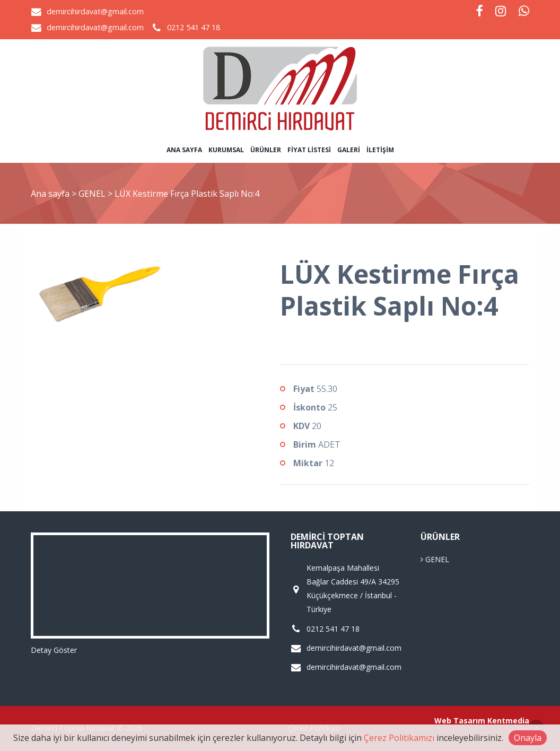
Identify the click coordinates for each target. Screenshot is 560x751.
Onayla (528, 738)
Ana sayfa (184, 150)
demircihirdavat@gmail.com (95, 11)
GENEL (93, 194)
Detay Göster (54, 650)
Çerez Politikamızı (399, 738)
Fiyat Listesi (309, 150)
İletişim (380, 150)
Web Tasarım (460, 721)
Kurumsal (226, 150)
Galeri (349, 150)
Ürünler (266, 150)
